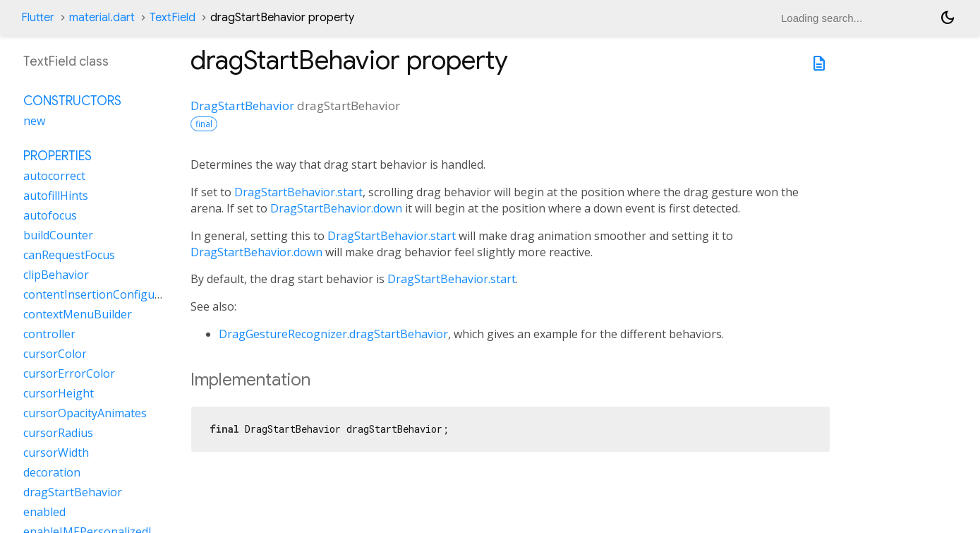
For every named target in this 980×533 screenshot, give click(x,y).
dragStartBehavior (73, 492)
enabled (44, 512)
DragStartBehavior (242, 106)
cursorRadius (58, 433)
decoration (52, 472)
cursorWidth (56, 453)
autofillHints (56, 196)
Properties (58, 156)
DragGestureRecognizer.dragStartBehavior (333, 334)
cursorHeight (59, 393)
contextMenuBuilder (78, 314)
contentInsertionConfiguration (105, 294)
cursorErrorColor (69, 373)
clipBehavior (56, 275)
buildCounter (58, 235)
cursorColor (55, 354)
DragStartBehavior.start (298, 192)
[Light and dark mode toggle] (948, 18)
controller (49, 334)
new (34, 121)
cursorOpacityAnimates (85, 413)
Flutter (38, 18)
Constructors (72, 101)
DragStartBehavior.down (336, 208)
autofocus (50, 215)
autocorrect (54, 176)
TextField (173, 18)
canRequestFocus (69, 255)
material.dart (102, 18)
